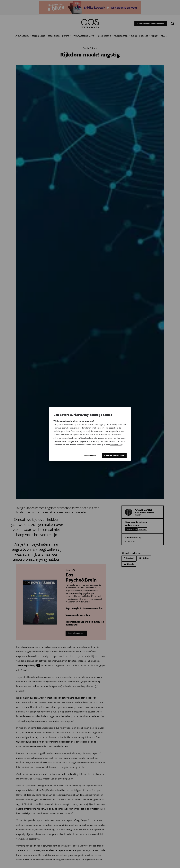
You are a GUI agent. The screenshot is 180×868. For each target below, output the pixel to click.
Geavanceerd (90, 455)
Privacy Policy (116, 445)
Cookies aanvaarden (114, 455)
